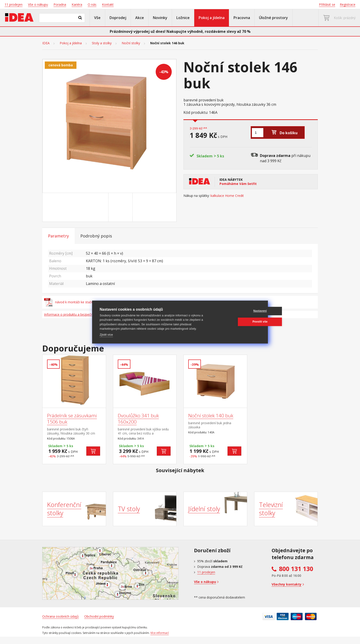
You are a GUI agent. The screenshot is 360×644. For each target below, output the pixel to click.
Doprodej (118, 18)
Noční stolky (131, 43)
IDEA (46, 43)
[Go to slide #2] (121, 207)
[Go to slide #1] (97, 207)
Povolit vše (238, 322)
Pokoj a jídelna (212, 18)
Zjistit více (106, 335)
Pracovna (242, 18)
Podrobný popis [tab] (96, 236)
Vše (97, 18)
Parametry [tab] (58, 236)
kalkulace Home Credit (227, 196)
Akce (140, 18)
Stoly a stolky (102, 43)
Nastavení (238, 311)
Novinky (160, 18)
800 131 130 (296, 569)
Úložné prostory (273, 18)
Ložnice (183, 18)
